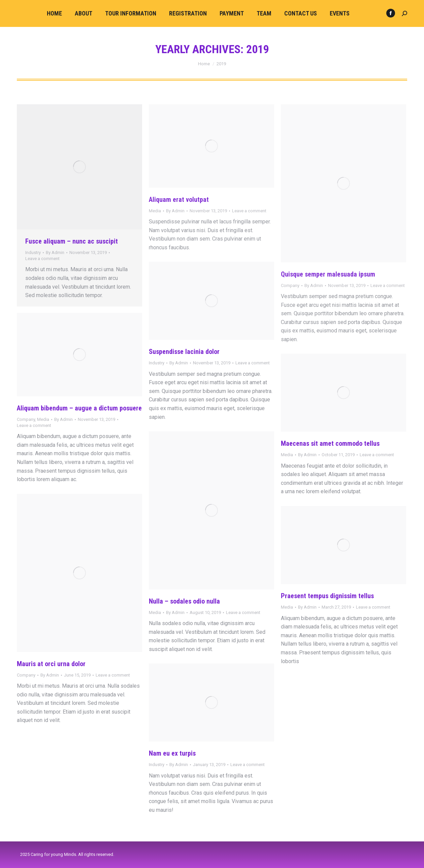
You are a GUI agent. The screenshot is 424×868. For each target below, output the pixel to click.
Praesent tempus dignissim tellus (327, 596)
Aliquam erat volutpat (179, 200)
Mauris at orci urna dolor (51, 664)
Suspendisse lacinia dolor (184, 352)
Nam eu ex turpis (172, 753)
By (55, 252)
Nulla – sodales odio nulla (184, 601)
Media (155, 211)
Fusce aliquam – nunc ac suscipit (72, 241)
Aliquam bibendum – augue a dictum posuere (79, 408)
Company (290, 285)
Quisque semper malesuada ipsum (328, 274)
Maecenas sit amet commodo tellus (330, 443)
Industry (33, 252)
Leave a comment (42, 259)
